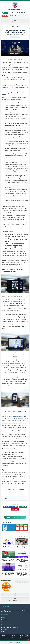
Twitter (15, 507)
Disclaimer (4, 622)
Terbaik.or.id (11, 34)
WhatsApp (23, 507)
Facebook (7, 507)
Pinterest (15, 509)
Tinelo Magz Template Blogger (15, 637)
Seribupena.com (15, 10)
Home (5, 13)
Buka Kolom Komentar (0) (15, 517)
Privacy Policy (4, 620)
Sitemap (3, 618)
